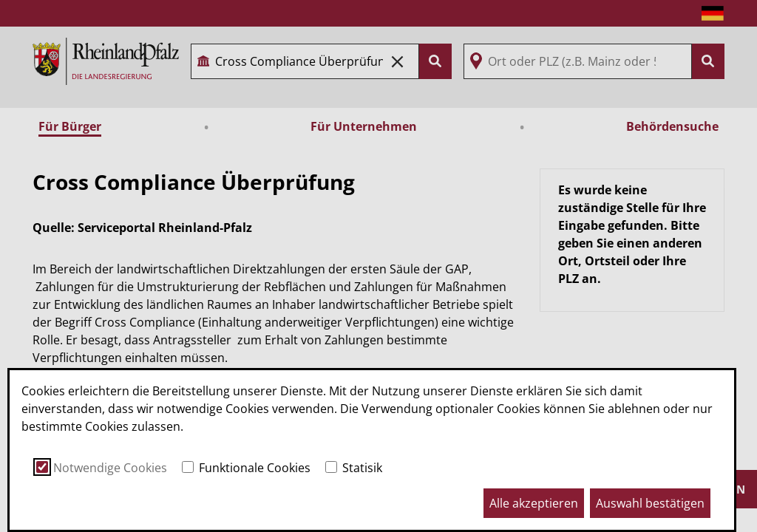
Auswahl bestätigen (650, 503)
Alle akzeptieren (534, 503)
